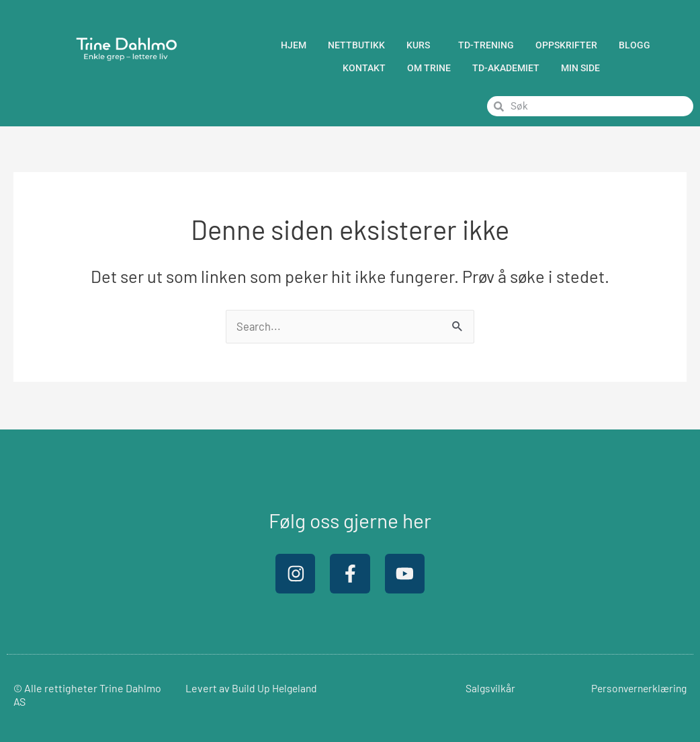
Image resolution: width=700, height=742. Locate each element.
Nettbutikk (356, 45)
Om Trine (429, 68)
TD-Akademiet (506, 68)
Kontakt (364, 68)
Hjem (294, 45)
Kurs (422, 45)
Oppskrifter (566, 45)
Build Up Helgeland (276, 688)
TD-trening (486, 45)
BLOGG (638, 45)
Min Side (580, 68)
